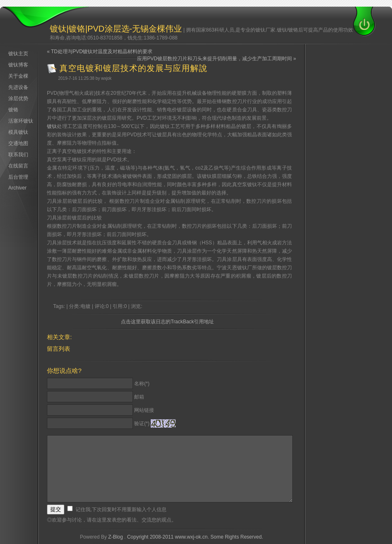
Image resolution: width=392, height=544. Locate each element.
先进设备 (18, 87)
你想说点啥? (64, 370)
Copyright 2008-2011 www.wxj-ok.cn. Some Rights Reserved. (195, 537)
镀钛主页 (18, 54)
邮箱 (139, 397)
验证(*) (142, 423)
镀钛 (52, 126)
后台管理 (18, 177)
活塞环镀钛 (21, 121)
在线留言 (18, 166)
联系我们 (18, 155)
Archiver (17, 188)
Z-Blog (116, 537)
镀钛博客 (18, 65)
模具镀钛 (18, 132)
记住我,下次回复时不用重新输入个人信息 (121, 510)
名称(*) (142, 384)
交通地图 (18, 143)
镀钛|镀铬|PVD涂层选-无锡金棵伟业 (116, 29)
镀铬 (13, 110)
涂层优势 (18, 98)
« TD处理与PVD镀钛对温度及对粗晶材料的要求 (100, 52)
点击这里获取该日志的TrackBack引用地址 (167, 322)
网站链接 (144, 410)
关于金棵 (18, 76)
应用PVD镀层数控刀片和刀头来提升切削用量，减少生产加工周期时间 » (217, 59)
